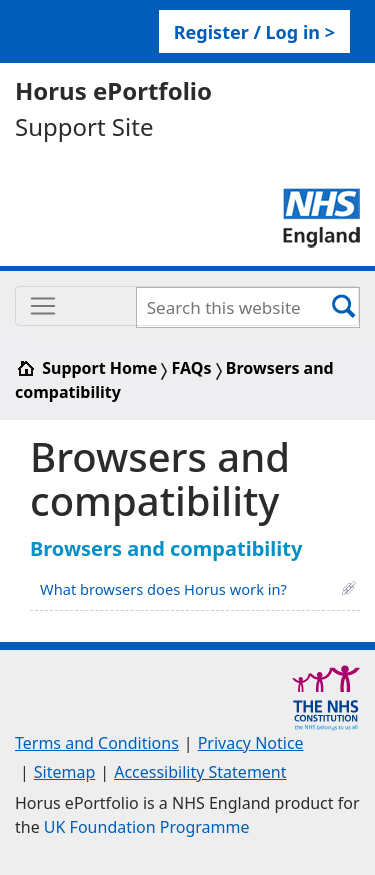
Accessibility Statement (200, 772)
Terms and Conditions (97, 743)
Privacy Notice (251, 743)
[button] (349, 586)
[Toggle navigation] (187, 306)
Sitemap (65, 772)
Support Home (88, 368)
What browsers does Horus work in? (163, 589)
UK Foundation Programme (147, 827)
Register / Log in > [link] (254, 32)
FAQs (192, 368)
